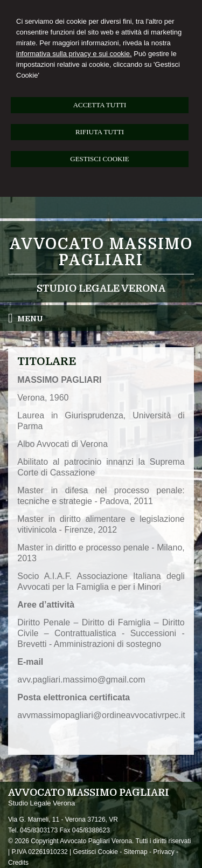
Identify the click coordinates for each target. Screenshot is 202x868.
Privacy (163, 852)
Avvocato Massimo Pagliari (101, 252)
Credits (18, 863)
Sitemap (136, 852)
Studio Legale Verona (101, 288)
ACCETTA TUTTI (100, 105)
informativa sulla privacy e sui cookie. (74, 54)
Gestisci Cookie (96, 852)
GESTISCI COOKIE (99, 159)
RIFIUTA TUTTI (100, 132)
